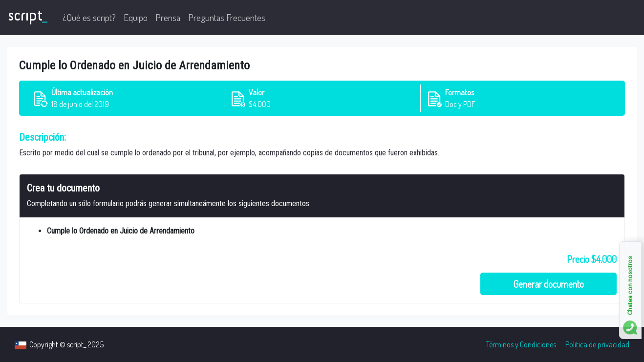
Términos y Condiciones (521, 344)
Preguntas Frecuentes (227, 17)
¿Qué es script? (89, 17)
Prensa (168, 17)
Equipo (136, 17)
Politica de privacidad (597, 344)
